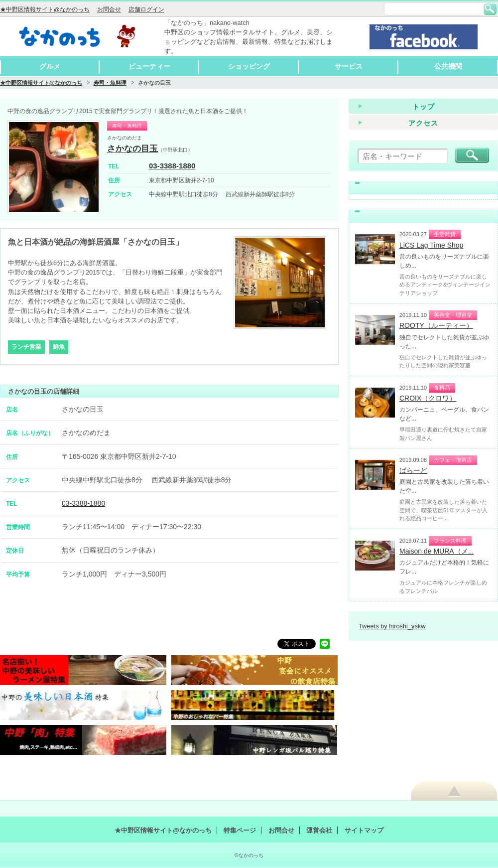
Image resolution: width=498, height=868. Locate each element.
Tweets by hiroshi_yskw (392, 626)
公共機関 (448, 66)
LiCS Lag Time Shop (431, 245)
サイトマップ (364, 830)
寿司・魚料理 (110, 83)
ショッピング (249, 66)
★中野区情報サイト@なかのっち (45, 9)
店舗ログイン (146, 9)
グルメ (50, 66)
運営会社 (319, 830)
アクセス (423, 123)
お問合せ (109, 9)
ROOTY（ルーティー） (436, 325)
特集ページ (240, 830)
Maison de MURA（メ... (436, 551)
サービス (349, 66)
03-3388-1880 (172, 166)
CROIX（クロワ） (428, 398)
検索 (490, 9)
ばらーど (413, 470)
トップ (424, 107)
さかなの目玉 (132, 149)
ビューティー (149, 66)
